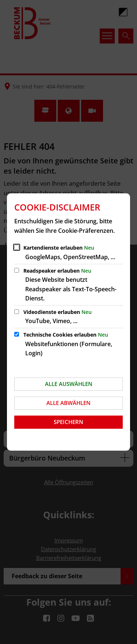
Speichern (68, 422)
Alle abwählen (68, 403)
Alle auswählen (69, 384)
